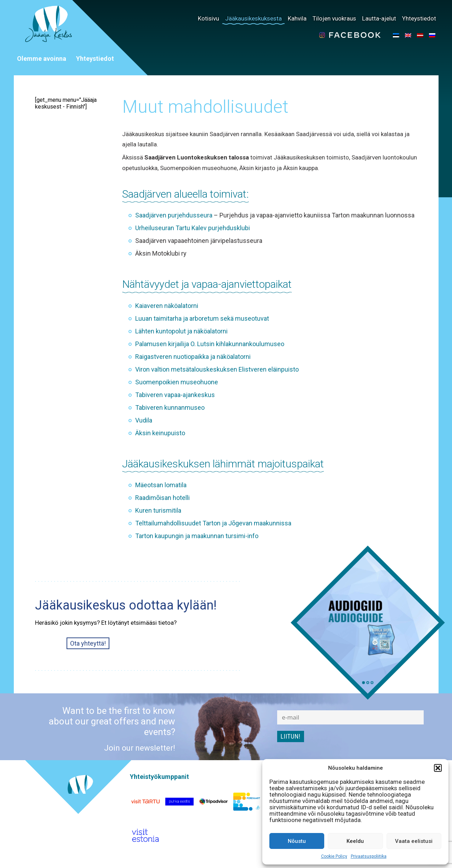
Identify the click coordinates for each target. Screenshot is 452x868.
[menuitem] (396, 35)
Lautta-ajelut (379, 18)
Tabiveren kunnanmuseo (170, 407)
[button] (438, 768)
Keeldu (355, 841)
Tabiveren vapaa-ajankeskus (175, 395)
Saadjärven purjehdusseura (174, 215)
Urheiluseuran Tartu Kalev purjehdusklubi (193, 228)
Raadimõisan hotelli (162, 498)
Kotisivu (208, 18)
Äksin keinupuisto (160, 433)
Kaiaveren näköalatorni (167, 306)
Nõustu (297, 841)
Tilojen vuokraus (334, 18)
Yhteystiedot (419, 18)
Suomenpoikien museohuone (177, 382)
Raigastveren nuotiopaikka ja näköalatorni (193, 357)
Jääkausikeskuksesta (253, 18)
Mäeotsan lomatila (161, 485)
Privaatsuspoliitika (369, 856)
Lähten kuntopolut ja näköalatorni (181, 331)
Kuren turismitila (158, 510)
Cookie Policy (334, 856)
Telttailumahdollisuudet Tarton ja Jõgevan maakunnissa (213, 523)
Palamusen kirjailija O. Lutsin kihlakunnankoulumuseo (210, 344)
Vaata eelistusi (414, 841)
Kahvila (297, 18)
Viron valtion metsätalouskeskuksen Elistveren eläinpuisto (217, 369)
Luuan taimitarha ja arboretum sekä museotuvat (202, 318)
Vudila (144, 420)
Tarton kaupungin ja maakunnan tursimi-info (197, 536)
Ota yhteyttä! (88, 643)
